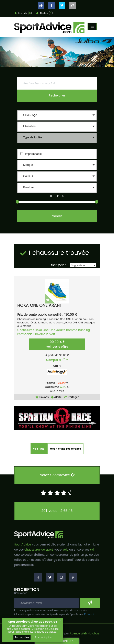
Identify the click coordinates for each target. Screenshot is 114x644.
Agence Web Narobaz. (85, 634)
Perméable (25, 334)
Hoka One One (45, 330)
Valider (57, 216)
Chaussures (26, 330)
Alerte (56, 397)
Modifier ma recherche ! (65, 449)
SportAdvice (23, 545)
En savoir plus (43, 637)
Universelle (41, 334)
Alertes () (45, 13)
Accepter (22, 637)
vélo (65, 550)
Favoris (42, 397)
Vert (52, 334)
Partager (71, 397)
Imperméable (33, 154)
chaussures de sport (39, 550)
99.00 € (57, 344)
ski (92, 550)
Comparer (57, 360)
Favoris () (23, 13)
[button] (57, 115)
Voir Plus (39, 449)
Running (84, 330)
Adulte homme (67, 330)
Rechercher (57, 96)
